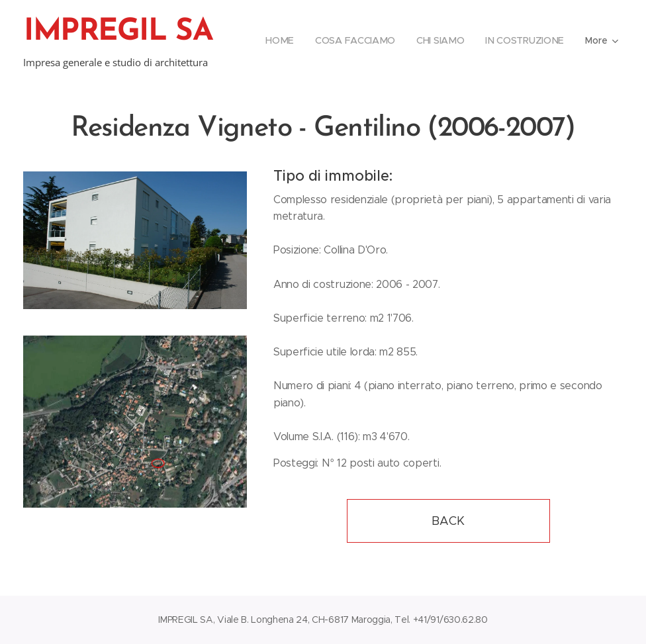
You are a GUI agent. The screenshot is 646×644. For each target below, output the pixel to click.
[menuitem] (282, 40)
